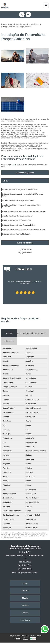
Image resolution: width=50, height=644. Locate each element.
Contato (25, 613)
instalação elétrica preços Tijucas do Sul (16, 221)
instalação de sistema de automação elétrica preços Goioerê (24, 211)
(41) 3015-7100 (15, 165)
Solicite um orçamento (25, 173)
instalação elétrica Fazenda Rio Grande (16, 234)
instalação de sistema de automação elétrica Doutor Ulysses (24, 230)
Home (25, 583)
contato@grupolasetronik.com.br (25, 573)
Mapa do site (25, 620)
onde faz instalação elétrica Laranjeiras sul (17, 216)
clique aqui (27, 165)
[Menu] (46, 5)
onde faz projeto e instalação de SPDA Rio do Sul (20, 189)
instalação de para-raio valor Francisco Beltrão (19, 225)
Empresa (25, 591)
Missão (25, 598)
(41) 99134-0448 (25, 253)
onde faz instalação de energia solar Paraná (18, 200)
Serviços (25, 605)
